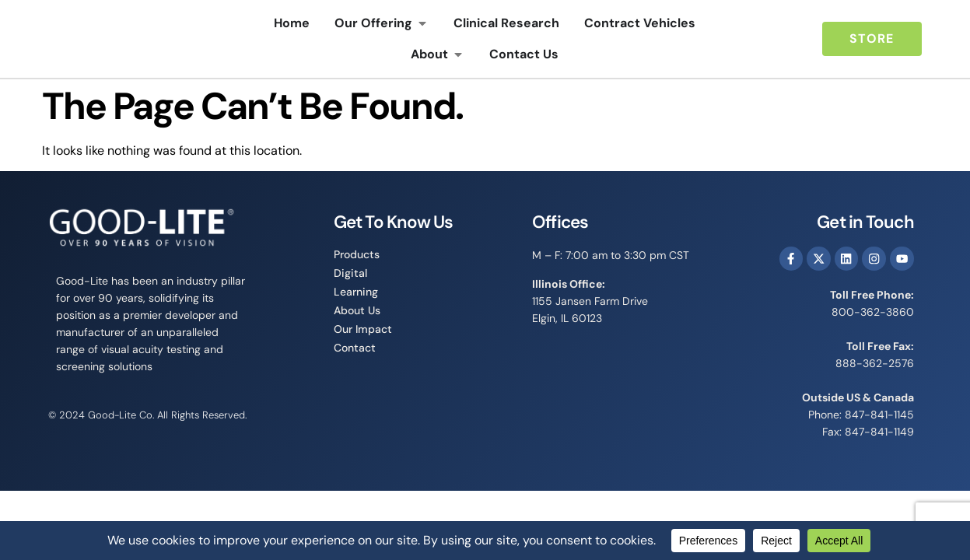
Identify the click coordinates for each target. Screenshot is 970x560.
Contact (355, 348)
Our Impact (363, 329)
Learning (356, 292)
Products (357, 254)
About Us (357, 310)
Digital (350, 273)
